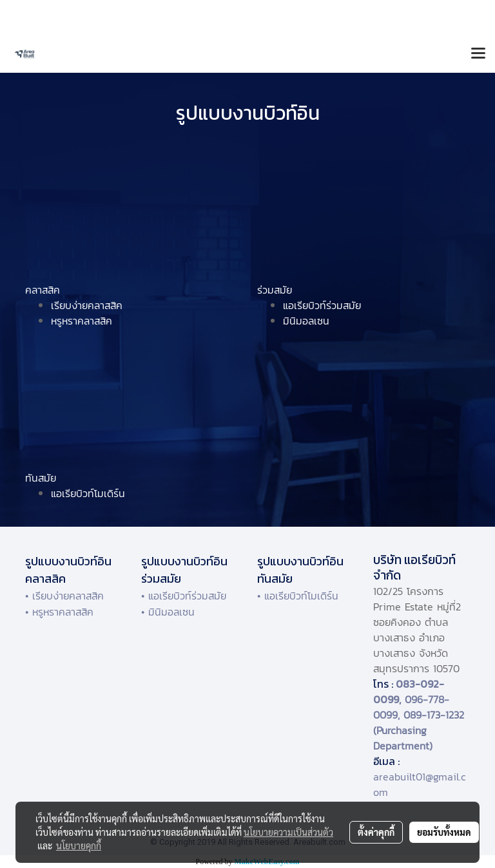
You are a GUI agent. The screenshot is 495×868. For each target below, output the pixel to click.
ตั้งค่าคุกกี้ (376, 832)
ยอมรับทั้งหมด (444, 832)
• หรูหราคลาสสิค (59, 612)
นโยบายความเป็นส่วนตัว (288, 832)
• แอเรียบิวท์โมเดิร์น (298, 596)
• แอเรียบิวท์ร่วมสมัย (184, 596)
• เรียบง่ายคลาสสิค (64, 596)
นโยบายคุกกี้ (79, 845)
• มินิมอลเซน (168, 612)
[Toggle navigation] (478, 54)
